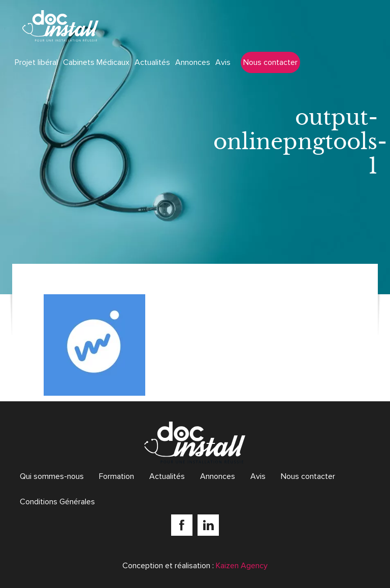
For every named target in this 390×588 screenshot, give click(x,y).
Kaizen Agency (242, 566)
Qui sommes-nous (52, 476)
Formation (117, 476)
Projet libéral (36, 62)
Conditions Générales (57, 502)
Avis (223, 62)
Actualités (152, 62)
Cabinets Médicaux (96, 62)
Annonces (193, 62)
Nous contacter (270, 62)
